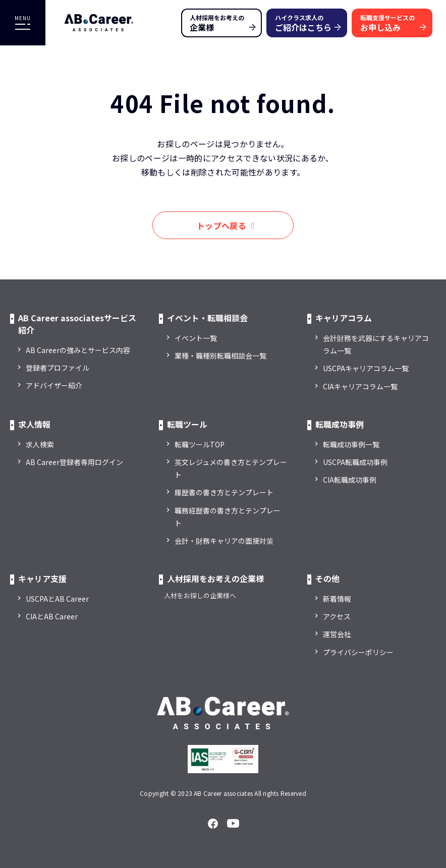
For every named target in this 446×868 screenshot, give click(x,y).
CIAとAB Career (52, 616)
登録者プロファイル (58, 368)
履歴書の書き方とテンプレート (224, 492)
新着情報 (337, 599)
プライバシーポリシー (358, 652)
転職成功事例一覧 (351, 444)
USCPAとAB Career (57, 599)
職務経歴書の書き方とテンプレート (228, 517)
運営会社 (337, 634)
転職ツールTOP (200, 444)
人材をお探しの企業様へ (200, 595)
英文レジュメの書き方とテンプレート (231, 468)
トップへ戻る (221, 225)
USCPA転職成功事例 (355, 462)
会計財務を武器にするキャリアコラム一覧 (376, 344)
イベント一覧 (196, 338)
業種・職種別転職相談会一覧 (220, 356)
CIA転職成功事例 (350, 480)
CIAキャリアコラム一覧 (360, 386)
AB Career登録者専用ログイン (74, 462)
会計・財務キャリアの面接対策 (224, 541)
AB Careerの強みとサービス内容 (78, 350)
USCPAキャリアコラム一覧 (366, 368)
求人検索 (40, 444)
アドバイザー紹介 (54, 385)
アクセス (337, 616)
